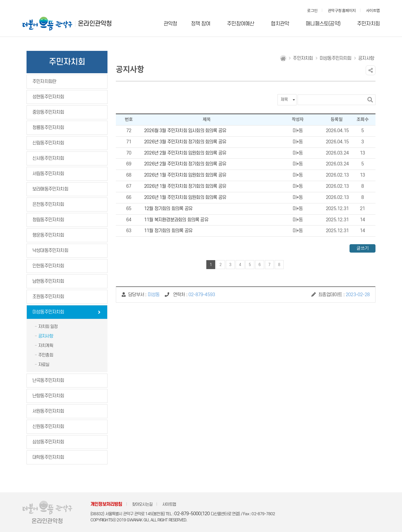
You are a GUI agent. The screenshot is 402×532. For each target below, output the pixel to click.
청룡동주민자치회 (48, 128)
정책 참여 (201, 24)
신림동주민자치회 (48, 143)
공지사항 (46, 336)
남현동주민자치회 (48, 281)
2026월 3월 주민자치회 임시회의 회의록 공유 (185, 131)
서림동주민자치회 (48, 174)
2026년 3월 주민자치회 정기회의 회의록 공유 (185, 142)
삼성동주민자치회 (48, 442)
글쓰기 (362, 248)
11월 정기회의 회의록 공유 (168, 231)
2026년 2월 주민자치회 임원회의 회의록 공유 (185, 153)
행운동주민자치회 (48, 235)
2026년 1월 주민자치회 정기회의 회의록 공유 (185, 186)
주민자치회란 (44, 82)
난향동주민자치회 (48, 396)
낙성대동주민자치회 (50, 251)
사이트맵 (373, 11)
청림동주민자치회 (48, 220)
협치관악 (280, 24)
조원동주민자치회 (48, 297)
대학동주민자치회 (48, 457)
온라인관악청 (95, 24)
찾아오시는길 (142, 504)
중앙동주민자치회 (48, 112)
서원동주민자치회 (48, 411)
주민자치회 (368, 24)
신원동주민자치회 (48, 427)
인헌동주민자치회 (48, 266)
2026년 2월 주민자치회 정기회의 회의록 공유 (185, 164)
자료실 (44, 365)
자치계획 (46, 346)
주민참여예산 (241, 24)
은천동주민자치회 (48, 205)
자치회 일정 (48, 327)
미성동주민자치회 (48, 312)
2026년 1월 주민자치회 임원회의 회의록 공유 (185, 175)
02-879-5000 (187, 514)
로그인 (312, 11)
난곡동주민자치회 (48, 381)
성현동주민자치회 (48, 97)
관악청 (170, 24)
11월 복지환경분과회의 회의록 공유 (176, 220)
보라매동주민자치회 (50, 189)
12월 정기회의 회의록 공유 (168, 209)
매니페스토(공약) (323, 24)
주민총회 (46, 355)
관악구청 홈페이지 (342, 11)
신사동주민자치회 (48, 158)
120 (206, 514)
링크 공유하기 (371, 70)
